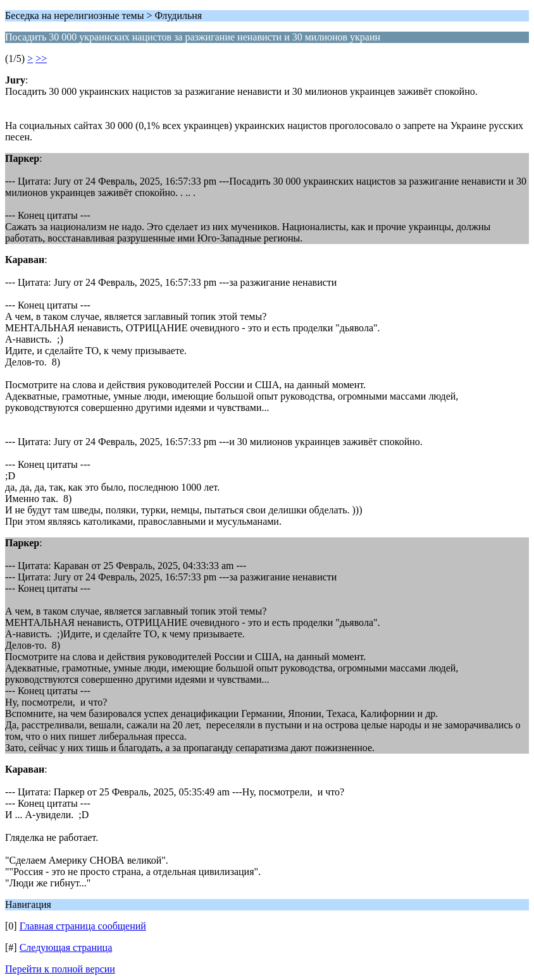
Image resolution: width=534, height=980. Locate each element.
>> (41, 58)
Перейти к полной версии (60, 969)
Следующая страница (66, 947)
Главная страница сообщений (83, 926)
